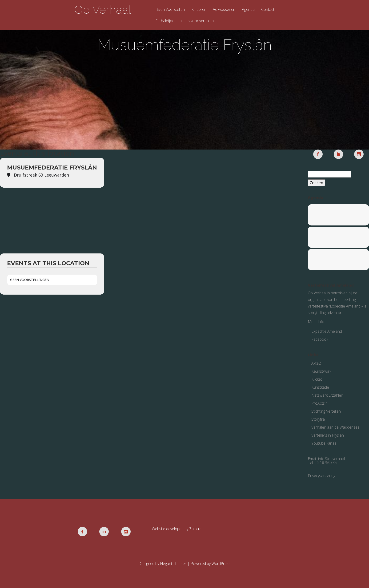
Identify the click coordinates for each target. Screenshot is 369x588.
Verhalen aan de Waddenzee (335, 427)
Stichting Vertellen (326, 411)
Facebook (320, 339)
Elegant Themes (173, 564)
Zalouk (195, 529)
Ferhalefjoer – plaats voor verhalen (184, 21)
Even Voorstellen (171, 10)
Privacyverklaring (322, 476)
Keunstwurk (321, 371)
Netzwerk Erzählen (327, 395)
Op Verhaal (103, 10)
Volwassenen (224, 10)
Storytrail (319, 419)
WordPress (221, 564)
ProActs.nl (320, 403)
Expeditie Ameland (327, 331)
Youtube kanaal (324, 443)
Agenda (248, 10)
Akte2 (316, 363)
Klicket (317, 379)
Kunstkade (320, 387)
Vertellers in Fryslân (328, 435)
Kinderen (199, 10)
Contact (268, 10)
